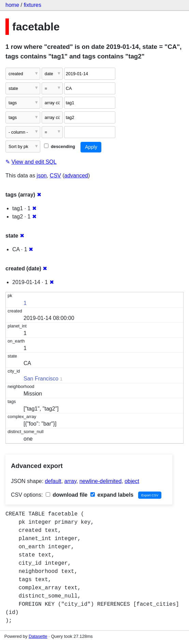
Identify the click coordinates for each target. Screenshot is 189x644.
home (12, 5)
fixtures (32, 5)
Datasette (38, 636)
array (70, 481)
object (132, 481)
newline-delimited (101, 481)
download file (67, 495)
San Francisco (41, 379)
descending (60, 146)
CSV (55, 176)
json (42, 176)
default (53, 481)
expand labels (112, 495)
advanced (76, 176)
